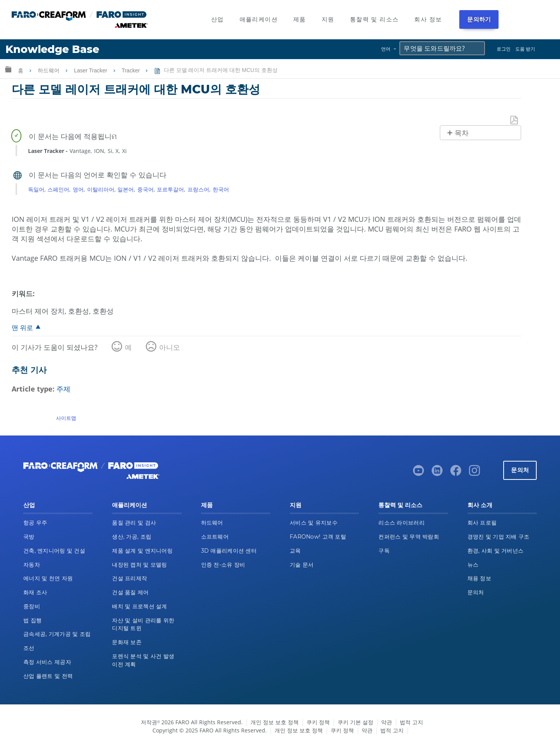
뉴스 (473, 565)
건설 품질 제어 (130, 592)
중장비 (32, 606)
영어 (78, 189)
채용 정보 (479, 578)
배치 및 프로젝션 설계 (139, 606)
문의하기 (479, 19)
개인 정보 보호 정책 (275, 722)
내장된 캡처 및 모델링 (139, 565)
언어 (386, 49)
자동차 (32, 565)
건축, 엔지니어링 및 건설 (54, 551)
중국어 (145, 189)
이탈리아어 (101, 189)
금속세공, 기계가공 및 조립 (57, 634)
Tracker (132, 70)
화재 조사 (35, 592)
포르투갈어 (170, 189)
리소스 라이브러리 (402, 523)
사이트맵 (66, 418)
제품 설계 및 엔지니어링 (142, 551)
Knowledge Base (52, 49)
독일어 (36, 189)
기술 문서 (302, 565)
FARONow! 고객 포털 (318, 537)
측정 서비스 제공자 (47, 662)
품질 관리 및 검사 (134, 523)
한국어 (221, 189)
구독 (384, 551)
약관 (387, 722)
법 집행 (32, 620)
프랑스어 (198, 189)
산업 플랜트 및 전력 (48, 676)
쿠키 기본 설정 (355, 722)
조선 (29, 648)
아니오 (170, 347)
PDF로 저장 (514, 120)
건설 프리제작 (129, 578)
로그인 (504, 49)
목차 (462, 133)
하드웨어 (49, 70)
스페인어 (58, 189)
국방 (29, 537)
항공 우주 (35, 523)
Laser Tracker (91, 70)
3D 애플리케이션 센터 (229, 551)
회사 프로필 (482, 523)
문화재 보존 (127, 642)
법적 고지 (411, 722)
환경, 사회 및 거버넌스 (496, 551)
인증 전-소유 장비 (223, 565)
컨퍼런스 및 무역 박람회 (409, 537)
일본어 (126, 189)
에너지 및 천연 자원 (48, 578)
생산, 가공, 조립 (132, 537)
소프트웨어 (215, 537)
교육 (295, 551)
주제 (63, 389)
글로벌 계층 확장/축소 (8, 69)
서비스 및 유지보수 (314, 523)
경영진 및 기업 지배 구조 (499, 537)
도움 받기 (525, 49)
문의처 (520, 470)
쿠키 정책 (318, 722)
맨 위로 (22, 327)
